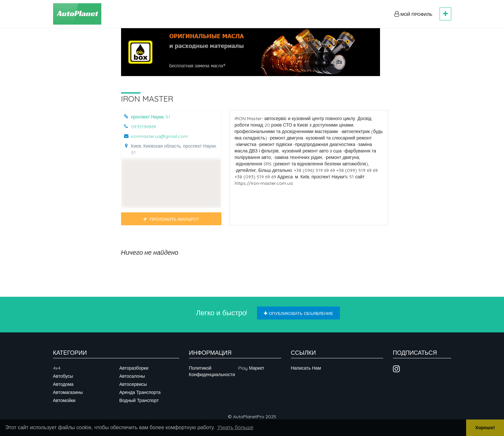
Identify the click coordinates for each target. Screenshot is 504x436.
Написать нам (306, 368)
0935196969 (144, 127)
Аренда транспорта (140, 392)
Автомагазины (68, 392)
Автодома (63, 384)
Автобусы (63, 376)
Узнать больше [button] (235, 427)
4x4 (57, 368)
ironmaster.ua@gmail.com (159, 136)
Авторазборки (134, 368)
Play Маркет (251, 368)
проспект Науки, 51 (151, 117)
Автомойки (64, 400)
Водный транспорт (139, 400)
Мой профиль (413, 14)
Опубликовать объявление (299, 313)
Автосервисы (133, 384)
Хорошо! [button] (485, 428)
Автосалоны (132, 376)
